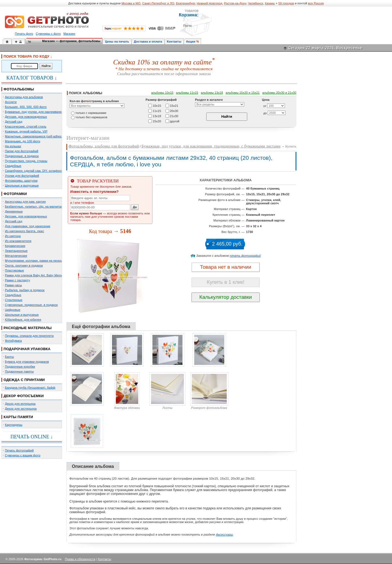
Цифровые (13, 310)
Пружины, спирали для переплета (29, 336)
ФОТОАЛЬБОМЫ (19, 89)
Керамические (15, 246)
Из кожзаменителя (18, 241)
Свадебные (13, 166)
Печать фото (24, 34)
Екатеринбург (185, 3)
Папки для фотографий (22, 151)
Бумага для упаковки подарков (27, 362)
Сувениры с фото (48, 34)
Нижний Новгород (209, 3)
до (265, 113)
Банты (9, 357)
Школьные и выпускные (22, 185)
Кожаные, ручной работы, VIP (26, 131)
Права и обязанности (80, 559)
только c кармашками (91, 113)
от (265, 106)
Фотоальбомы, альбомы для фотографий (104, 146)
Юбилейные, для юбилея (23, 320)
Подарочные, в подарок (22, 156)
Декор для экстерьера (21, 409)
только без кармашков (91, 117)
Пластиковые (14, 270)
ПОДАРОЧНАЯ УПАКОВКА (27, 349)
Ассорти (11, 102)
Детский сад (14, 122)
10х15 (157, 105)
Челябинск (256, 3)
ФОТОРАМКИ (15, 194)
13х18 (157, 116)
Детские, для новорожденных (26, 117)
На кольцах (13, 146)
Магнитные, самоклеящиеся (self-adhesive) (36, 136)
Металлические (16, 256)
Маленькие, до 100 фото (23, 141)
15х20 (157, 121)
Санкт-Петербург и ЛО (158, 3)
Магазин (69, 34)
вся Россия (316, 3)
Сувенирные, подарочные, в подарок (31, 305)
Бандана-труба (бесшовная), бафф (30, 388)
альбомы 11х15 (187, 93)
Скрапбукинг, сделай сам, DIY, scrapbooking (36, 171)
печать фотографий (245, 256)
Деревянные (14, 211)
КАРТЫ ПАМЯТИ (18, 417)
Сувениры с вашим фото (23, 455)
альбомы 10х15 (162, 93)
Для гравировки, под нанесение (28, 226)
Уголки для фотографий (22, 176)
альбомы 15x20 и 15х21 (243, 93)
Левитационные (16, 251)
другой (175, 121)
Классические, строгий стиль (26, 126)
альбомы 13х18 (212, 93)
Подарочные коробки (20, 367)
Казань (270, 3)
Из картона (13, 236)
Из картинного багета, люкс (24, 231)
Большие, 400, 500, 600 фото (26, 107)
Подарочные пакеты (19, 371)
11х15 (157, 111)
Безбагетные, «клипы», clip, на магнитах (34, 206)
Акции (191, 42)
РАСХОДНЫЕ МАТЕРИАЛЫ (28, 328)
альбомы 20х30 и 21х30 (279, 93)
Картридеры (14, 425)
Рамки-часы (13, 285)
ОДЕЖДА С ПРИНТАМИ (24, 380)
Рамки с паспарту (17, 280)
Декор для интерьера (20, 404)
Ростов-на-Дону (235, 3)
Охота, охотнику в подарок (24, 265)
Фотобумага (13, 341)
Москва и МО (131, 3)
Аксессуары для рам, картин (25, 202)
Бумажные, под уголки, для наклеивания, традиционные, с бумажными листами (211, 146)
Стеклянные (14, 300)
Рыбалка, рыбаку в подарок (25, 290)
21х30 (174, 116)
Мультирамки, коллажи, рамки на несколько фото (40, 261)
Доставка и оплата (148, 42)
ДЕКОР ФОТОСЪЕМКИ (24, 396)
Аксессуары (225, 535)
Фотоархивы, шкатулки (21, 181)
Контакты (174, 42)
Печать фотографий (19, 450)
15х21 (174, 105)
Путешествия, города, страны (26, 161)
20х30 (174, 111)
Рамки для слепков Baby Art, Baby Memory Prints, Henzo (45, 275)
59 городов (286, 3)
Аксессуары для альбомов (24, 97)
